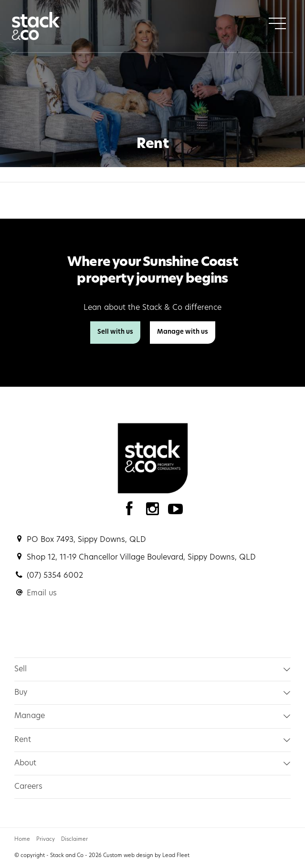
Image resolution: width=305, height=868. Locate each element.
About (25, 763)
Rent (23, 740)
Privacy (46, 840)
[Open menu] (277, 23)
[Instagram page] (155, 512)
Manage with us (183, 332)
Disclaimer (74, 840)
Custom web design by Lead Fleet (146, 856)
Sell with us (115, 332)
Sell (21, 669)
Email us (42, 593)
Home (22, 840)
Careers (28, 787)
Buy (21, 693)
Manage (30, 716)
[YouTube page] (176, 512)
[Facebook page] (131, 512)
